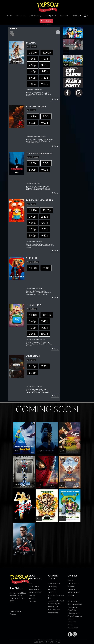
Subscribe (64, 16)
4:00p (32, 223)
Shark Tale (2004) (54, 583)
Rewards (70, 580)
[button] (86, 16)
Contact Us (71, 586)
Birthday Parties (73, 601)
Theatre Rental (73, 607)
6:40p (32, 78)
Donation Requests (74, 592)
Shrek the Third (53, 613)
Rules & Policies (73, 628)
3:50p (45, 65)
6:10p (32, 123)
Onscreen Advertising (75, 604)
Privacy (70, 625)
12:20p (47, 210)
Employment (72, 589)
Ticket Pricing (72, 610)
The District (20, 16)
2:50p (32, 65)
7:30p (45, 78)
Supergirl (32, 595)
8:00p (45, 334)
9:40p (45, 235)
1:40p (32, 217)
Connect (76, 16)
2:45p (45, 321)
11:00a (33, 52)
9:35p (32, 372)
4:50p (46, 268)
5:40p (45, 71)
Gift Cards (71, 595)
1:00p (32, 59)
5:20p (45, 327)
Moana (31, 583)
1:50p (45, 59)
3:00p (46, 163)
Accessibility (72, 622)
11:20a (33, 210)
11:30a (33, 268)
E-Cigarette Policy (73, 613)
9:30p (45, 84)
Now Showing (35, 16)
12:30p (33, 116)
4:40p (32, 71)
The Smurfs (52, 592)
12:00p (47, 52)
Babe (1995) (52, 589)
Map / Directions (73, 583)
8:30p (32, 84)
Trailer (55, 99)
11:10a (33, 315)
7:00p (32, 334)
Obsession (33, 601)
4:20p (32, 327)
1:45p (32, 321)
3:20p (46, 116)
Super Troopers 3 (54, 610)
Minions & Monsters (36, 592)
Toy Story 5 (33, 598)
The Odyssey (53, 586)
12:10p (47, 315)
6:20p (32, 229)
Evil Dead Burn (34, 586)
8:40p (32, 235)
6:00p (32, 170)
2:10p (32, 366)
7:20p (45, 229)
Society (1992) (53, 607)
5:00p (45, 223)
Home (9, 16)
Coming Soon (50, 16)
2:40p (45, 217)
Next (58, 32)
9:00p (45, 123)
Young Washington (35, 589)
